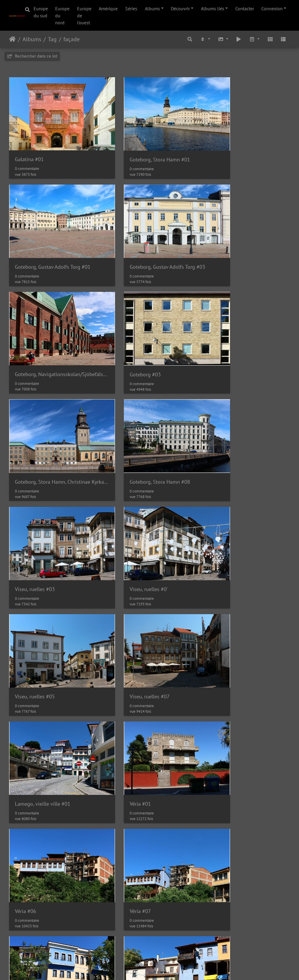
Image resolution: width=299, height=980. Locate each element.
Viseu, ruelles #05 (132, 431)
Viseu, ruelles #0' (34, 431)
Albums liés (213, 8)
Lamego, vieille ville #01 (43, 526)
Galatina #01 (29, 147)
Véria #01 (122, 526)
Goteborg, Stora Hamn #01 (142, 147)
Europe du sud (41, 12)
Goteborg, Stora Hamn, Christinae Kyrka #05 (53, 336)
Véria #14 (26, 810)
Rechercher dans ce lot (32, 56)
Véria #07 (26, 620)
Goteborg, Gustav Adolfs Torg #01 (246, 147)
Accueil (12, 39)
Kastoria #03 (222, 810)
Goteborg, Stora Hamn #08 (142, 336)
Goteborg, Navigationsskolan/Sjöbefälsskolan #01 (150, 241)
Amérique (108, 8)
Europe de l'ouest (84, 15)
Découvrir (180, 8)
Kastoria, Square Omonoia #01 (49, 904)
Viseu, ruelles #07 (228, 431)
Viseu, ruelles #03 (228, 336)
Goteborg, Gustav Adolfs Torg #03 (53, 241)
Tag (52, 39)
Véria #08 (122, 620)
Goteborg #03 (224, 242)
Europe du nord (62, 15)
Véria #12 (122, 715)
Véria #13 (219, 715)
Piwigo (147, 968)
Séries (131, 8)
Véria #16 (122, 810)
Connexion (272, 8)
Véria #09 (219, 620)
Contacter (245, 8)
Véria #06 (219, 526)
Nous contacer (171, 968)
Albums (152, 8)
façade (72, 39)
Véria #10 (26, 715)
